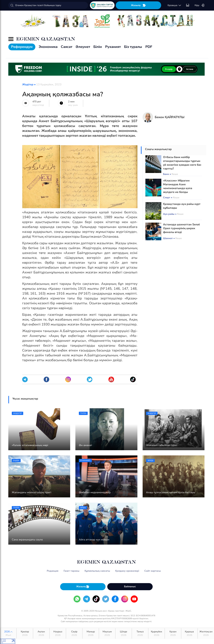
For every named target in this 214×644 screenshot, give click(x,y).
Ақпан (41, 633)
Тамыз (140, 633)
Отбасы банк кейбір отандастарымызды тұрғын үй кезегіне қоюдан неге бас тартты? (182, 163)
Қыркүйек (156, 633)
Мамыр (91, 633)
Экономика (48, 47)
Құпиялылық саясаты (97, 571)
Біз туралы (133, 47)
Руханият (113, 47)
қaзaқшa (174, 5)
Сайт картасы (153, 571)
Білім (98, 47)
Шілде (124, 633)
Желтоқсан (206, 633)
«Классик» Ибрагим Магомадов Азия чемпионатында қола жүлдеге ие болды (178, 186)
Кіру (200, 5)
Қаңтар (25, 633)
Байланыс (130, 586)
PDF (149, 47)
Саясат (67, 47)
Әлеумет (83, 47)
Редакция (53, 571)
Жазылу (138, 5)
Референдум (22, 47)
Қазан (173, 633)
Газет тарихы (71, 571)
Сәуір (74, 633)
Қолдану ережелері (127, 571)
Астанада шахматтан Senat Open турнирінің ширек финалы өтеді (181, 228)
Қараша (189, 633)
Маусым (107, 633)
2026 (8, 633)
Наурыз (58, 633)
